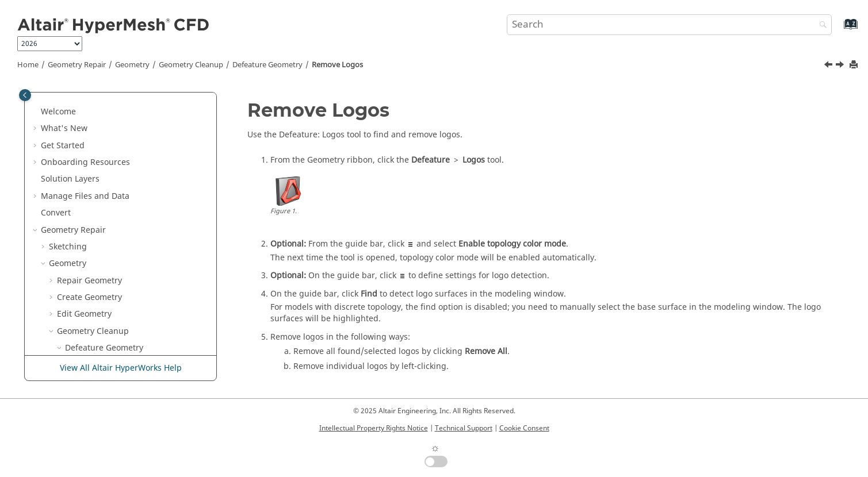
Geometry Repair (77, 65)
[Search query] (670, 25)
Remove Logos (337, 65)
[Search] (820, 26)
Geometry (132, 65)
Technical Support (464, 428)
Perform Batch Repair (114, 281)
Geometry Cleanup (191, 65)
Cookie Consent (524, 428)
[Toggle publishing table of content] (25, 95)
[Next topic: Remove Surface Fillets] (841, 66)
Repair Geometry (89, 112)
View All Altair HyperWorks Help (121, 368)
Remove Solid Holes (111, 263)
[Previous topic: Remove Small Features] (829, 66)
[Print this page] (855, 65)
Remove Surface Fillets (116, 247)
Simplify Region (87, 331)
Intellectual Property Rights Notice (374, 428)
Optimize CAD (92, 297)
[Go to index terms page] (838, 30)
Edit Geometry (84, 145)
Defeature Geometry (267, 65)
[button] (44, 95)
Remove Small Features (118, 213)
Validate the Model (101, 314)
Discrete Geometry (85, 348)
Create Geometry (89, 128)
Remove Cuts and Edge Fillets (130, 196)
